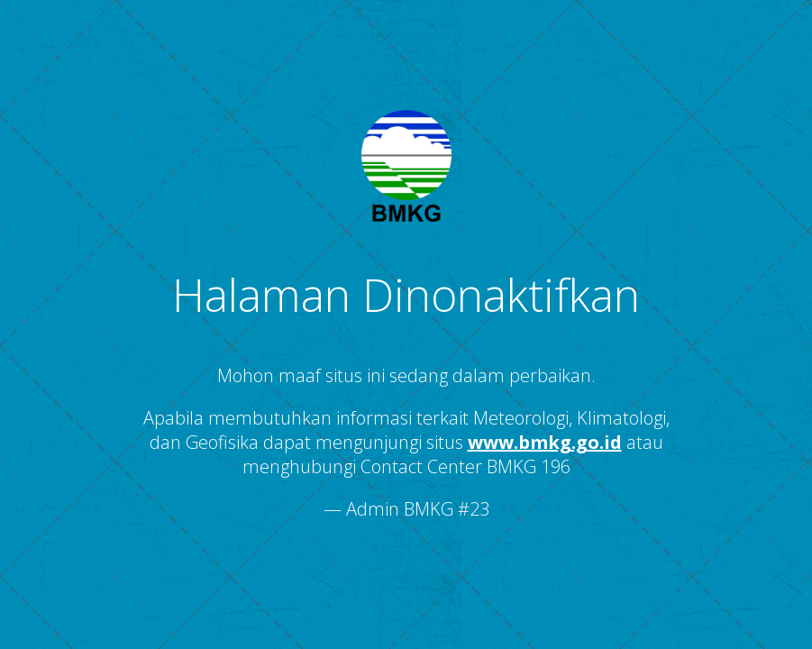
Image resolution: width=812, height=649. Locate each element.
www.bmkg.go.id (545, 442)
